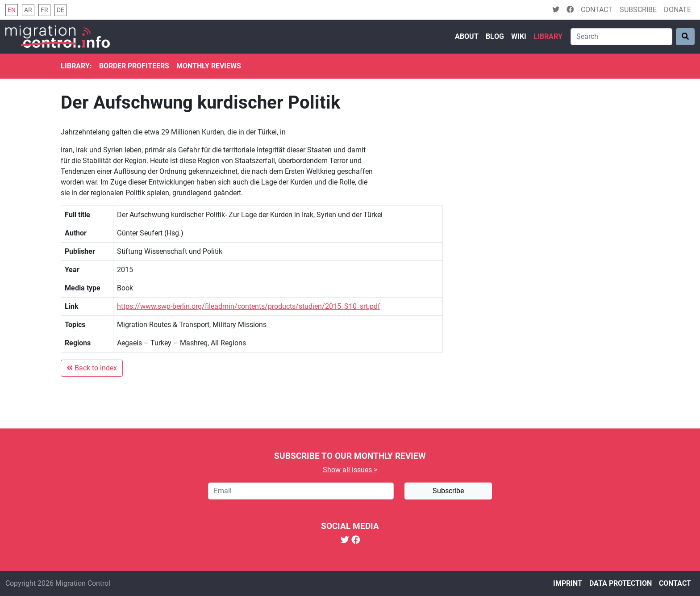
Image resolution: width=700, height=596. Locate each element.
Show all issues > (350, 470)
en (12, 10)
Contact (597, 10)
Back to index (92, 368)
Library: (76, 66)
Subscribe (638, 10)
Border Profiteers (134, 66)
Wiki (519, 36)
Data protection (621, 583)
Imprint (568, 583)
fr (44, 10)
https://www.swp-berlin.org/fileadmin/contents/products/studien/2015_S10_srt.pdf (249, 306)
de (60, 10)
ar (28, 10)
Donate (677, 10)
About (467, 36)
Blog (495, 36)
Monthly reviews (209, 66)
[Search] (621, 37)
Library (548, 36)
